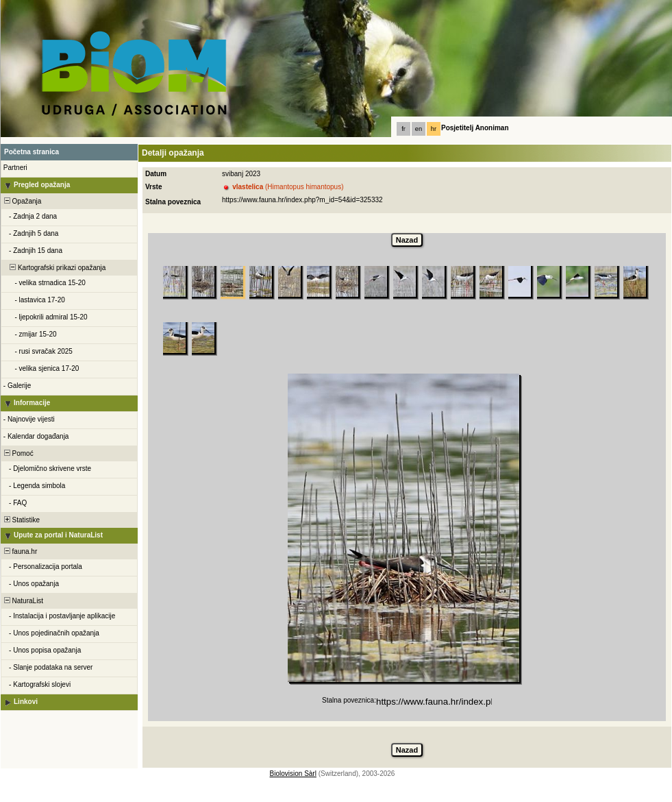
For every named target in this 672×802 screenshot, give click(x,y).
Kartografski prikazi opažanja (54, 268)
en (419, 129)
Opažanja (22, 201)
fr (403, 129)
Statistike (21, 520)
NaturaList (23, 601)
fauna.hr (20, 551)
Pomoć (18, 453)
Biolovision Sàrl (293, 774)
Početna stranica (32, 152)
